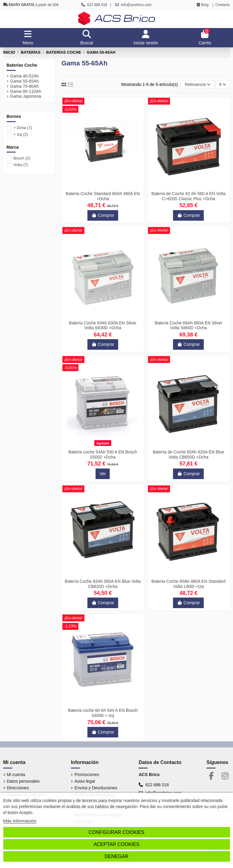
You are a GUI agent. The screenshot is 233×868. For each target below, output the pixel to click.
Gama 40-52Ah (25, 76)
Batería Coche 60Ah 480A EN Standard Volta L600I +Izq (188, 584)
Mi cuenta (16, 775)
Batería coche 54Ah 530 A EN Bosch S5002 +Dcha (103, 455)
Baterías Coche (22, 65)
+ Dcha (23, 128)
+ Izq (20, 134)
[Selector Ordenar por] (198, 85)
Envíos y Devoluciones (96, 788)
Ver (103, 474)
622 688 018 (157, 785)
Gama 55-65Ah (25, 81)
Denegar (117, 856)
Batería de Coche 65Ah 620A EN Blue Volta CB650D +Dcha (189, 455)
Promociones (87, 775)
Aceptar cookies (117, 844)
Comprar (103, 215)
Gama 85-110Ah (26, 91)
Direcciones (18, 788)
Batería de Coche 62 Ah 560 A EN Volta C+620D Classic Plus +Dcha (188, 196)
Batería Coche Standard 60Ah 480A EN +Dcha (103, 196)
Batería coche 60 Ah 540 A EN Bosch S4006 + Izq (103, 713)
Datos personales (23, 781)
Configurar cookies (117, 832)
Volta (21, 165)
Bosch (22, 158)
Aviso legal (85, 781)
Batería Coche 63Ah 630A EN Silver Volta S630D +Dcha (103, 325)
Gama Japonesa (26, 96)
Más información (20, 821)
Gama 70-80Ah (25, 86)
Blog (205, 5)
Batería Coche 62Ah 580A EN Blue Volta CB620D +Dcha (103, 584)
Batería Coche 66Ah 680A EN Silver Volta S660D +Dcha (188, 325)
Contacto (222, 5)
